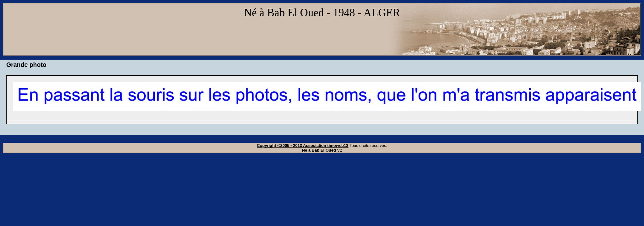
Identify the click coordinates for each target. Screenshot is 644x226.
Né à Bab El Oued (319, 150)
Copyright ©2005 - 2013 (280, 145)
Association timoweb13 (326, 145)
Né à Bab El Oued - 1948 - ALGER (322, 13)
